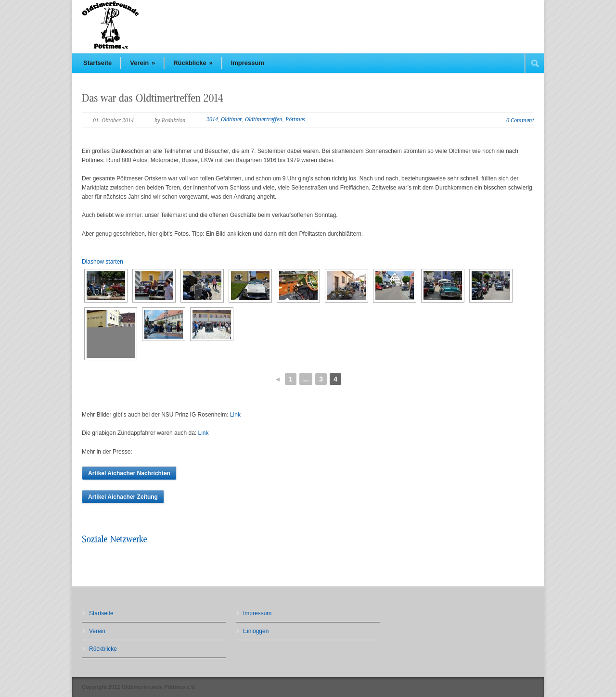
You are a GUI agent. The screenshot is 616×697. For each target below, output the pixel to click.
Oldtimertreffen (264, 120)
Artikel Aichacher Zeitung (123, 497)
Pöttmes (295, 120)
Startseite (97, 63)
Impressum (248, 63)
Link (235, 415)
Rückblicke (193, 63)
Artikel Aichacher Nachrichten (129, 473)
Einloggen (256, 631)
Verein (142, 63)
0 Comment (520, 120)
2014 (212, 120)
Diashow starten (103, 262)
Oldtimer (231, 120)
